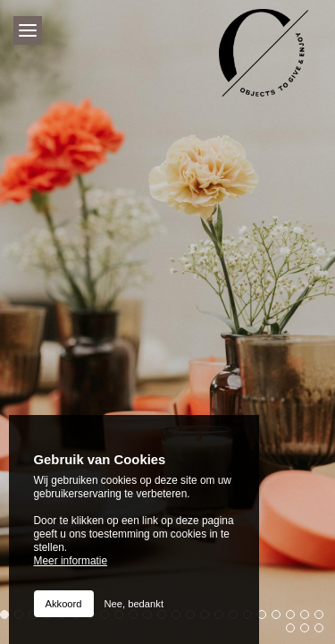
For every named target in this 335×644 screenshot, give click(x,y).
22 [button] (309, 619)
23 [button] (323, 619)
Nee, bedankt (134, 604)
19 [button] (266, 619)
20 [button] (281, 619)
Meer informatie (71, 561)
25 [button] (309, 632)
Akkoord (64, 604)
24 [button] (295, 632)
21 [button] (295, 619)
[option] (167, 322)
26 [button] (323, 632)
